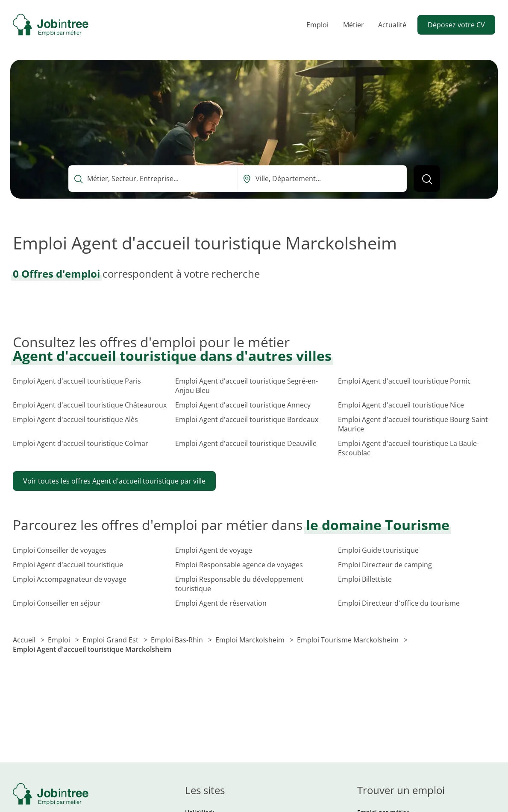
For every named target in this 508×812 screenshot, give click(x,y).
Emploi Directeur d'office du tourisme (399, 603)
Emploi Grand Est (111, 640)
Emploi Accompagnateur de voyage (70, 579)
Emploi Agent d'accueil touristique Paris (77, 381)
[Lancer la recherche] (427, 179)
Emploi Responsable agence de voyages (239, 565)
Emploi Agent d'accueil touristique (68, 565)
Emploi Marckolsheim (251, 640)
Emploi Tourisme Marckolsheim (349, 640)
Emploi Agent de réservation (221, 603)
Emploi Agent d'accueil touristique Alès (75, 419)
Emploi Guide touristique (378, 550)
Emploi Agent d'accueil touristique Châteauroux (90, 405)
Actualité (392, 25)
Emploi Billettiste (365, 579)
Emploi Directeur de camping (385, 565)
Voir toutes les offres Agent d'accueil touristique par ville (114, 481)
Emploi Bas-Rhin (178, 640)
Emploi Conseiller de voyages (60, 550)
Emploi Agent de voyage (214, 550)
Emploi (317, 25)
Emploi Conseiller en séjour (57, 603)
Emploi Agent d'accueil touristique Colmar (81, 443)
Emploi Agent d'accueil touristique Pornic (404, 381)
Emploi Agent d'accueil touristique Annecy (243, 405)
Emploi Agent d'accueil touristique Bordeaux (247, 419)
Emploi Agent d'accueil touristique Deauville (246, 443)
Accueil (25, 640)
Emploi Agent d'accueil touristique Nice (401, 405)
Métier (354, 25)
